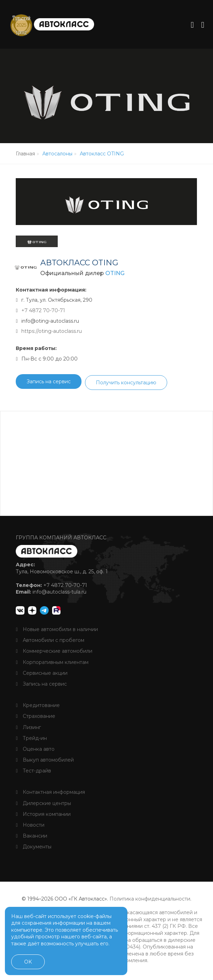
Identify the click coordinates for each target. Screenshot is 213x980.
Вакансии (31, 838)
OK (28, 962)
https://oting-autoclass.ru (52, 333)
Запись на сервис (49, 383)
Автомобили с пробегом (50, 642)
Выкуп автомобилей (45, 762)
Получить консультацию (126, 384)
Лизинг (28, 729)
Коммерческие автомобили (54, 653)
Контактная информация (50, 794)
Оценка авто (35, 751)
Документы (33, 848)
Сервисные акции (41, 675)
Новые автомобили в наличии (57, 631)
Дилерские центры (43, 805)
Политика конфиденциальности (150, 901)
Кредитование (38, 707)
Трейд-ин (31, 740)
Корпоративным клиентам (52, 664)
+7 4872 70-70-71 (43, 312)
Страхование (35, 718)
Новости (30, 827)
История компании (43, 816)
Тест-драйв (33, 772)
